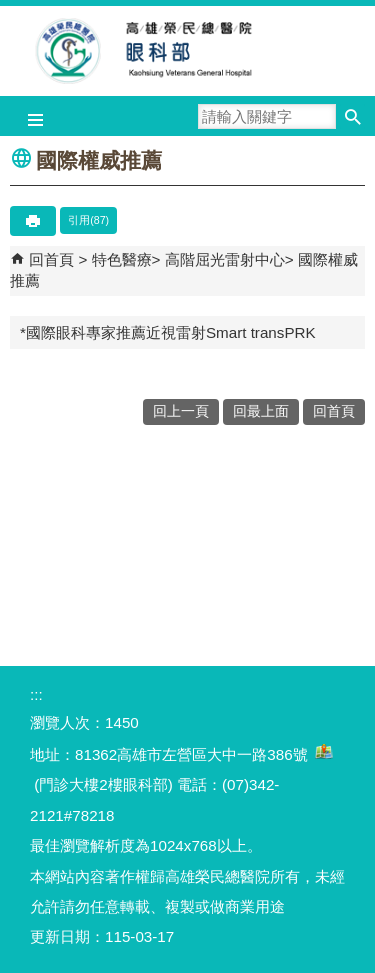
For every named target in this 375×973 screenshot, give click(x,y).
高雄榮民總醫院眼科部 (188, 51)
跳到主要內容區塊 (10, 10)
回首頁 (51, 259)
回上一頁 (181, 411)
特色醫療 (122, 259)
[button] (352, 116)
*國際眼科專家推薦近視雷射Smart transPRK (168, 332)
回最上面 (261, 411)
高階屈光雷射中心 (225, 259)
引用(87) (88, 220)
